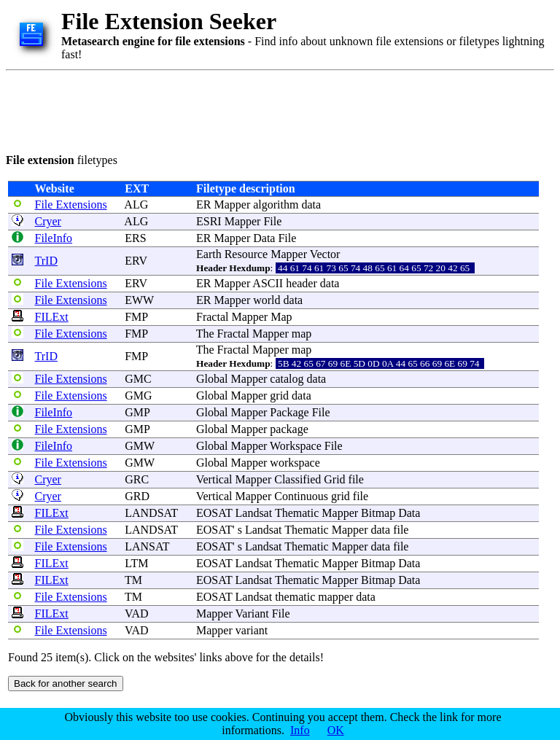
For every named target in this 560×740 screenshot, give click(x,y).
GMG (138, 396)
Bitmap (378, 513)
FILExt (52, 317)
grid (279, 396)
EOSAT (214, 513)
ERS (135, 238)
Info (300, 730)
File (272, 221)
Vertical (214, 479)
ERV (136, 261)
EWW (139, 300)
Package (289, 412)
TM (133, 580)
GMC (138, 379)
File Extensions (71, 205)
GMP (137, 412)
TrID (46, 261)
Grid (334, 479)
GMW (140, 446)
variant (252, 630)
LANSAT (147, 546)
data (311, 205)
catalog (287, 379)
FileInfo (54, 238)
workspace (295, 463)
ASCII (268, 283)
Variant (252, 614)
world (267, 300)
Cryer (48, 221)
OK (336, 730)
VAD (137, 614)
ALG (136, 205)
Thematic (297, 513)
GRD (137, 496)
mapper (335, 597)
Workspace (296, 446)
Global (212, 379)
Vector (325, 254)
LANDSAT (151, 513)
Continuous (301, 496)
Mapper (232, 205)
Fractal (212, 317)
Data (264, 238)
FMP (136, 317)
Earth (209, 254)
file (356, 479)
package (289, 429)
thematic (295, 597)
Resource (246, 254)
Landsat (254, 513)
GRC (137, 479)
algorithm (276, 205)
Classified (297, 479)
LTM (136, 563)
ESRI (209, 221)
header (302, 283)
